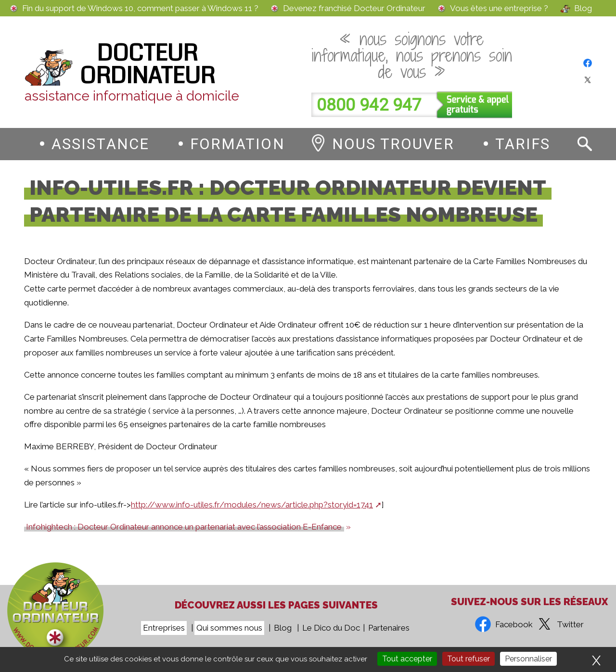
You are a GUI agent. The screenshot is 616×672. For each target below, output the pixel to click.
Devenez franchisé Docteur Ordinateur (354, 8)
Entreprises (164, 628)
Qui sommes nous (229, 628)
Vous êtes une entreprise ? (499, 8)
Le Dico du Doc (331, 628)
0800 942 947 (369, 105)
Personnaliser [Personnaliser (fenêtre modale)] (528, 659)
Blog (583, 8)
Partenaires (389, 628)
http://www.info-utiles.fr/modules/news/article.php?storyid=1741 (252, 505)
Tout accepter (407, 659)
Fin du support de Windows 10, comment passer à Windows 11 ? (140, 8)
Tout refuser (468, 659)
